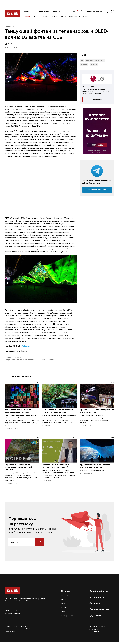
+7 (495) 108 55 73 (13, 610)
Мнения (37, 16)
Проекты (94, 64)
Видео (63, 16)
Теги (86, 16)
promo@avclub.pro (12, 614)
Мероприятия (59, 11)
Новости (27, 16)
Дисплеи (84, 64)
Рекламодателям (95, 11)
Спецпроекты (74, 16)
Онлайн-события (42, 11)
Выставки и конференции (95, 60)
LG (82, 60)
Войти (98, 615)
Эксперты (73, 11)
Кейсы (46, 16)
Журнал (27, 11)
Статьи (55, 16)
